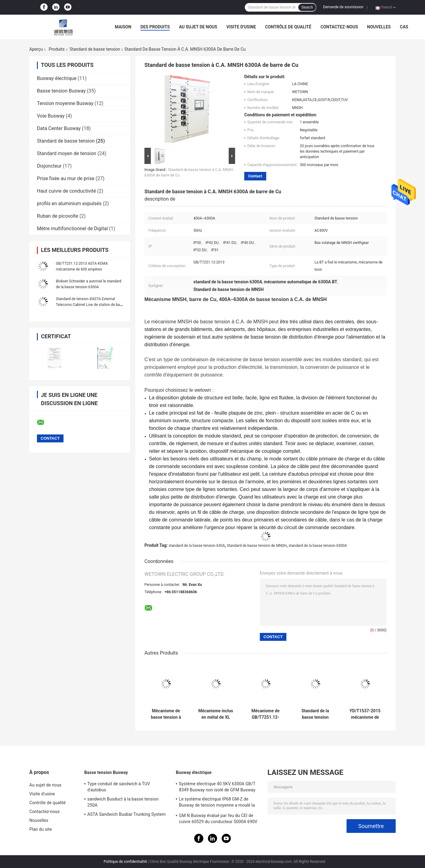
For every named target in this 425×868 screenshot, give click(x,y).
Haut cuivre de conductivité (66, 191)
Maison (123, 27)
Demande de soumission (343, 7)
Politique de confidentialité (125, 862)
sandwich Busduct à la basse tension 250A (123, 802)
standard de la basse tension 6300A (318, 546)
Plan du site (41, 829)
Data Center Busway (59, 128)
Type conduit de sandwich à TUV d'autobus (119, 787)
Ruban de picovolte (58, 216)
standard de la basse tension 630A (197, 546)
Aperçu (36, 49)
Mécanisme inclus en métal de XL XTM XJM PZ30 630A (216, 714)
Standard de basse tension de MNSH (257, 546)
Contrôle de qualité (288, 27)
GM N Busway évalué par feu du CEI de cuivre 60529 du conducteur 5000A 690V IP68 (218, 819)
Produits (57, 49)
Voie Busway (51, 116)
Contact (255, 176)
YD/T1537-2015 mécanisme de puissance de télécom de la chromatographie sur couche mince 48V (365, 714)
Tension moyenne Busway (65, 103)
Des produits (155, 27)
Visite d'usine (241, 27)
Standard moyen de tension (67, 153)
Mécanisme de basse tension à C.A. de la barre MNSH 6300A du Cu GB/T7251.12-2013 (166, 714)
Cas (404, 27)
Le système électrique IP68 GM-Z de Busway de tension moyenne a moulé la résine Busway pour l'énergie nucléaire (217, 803)
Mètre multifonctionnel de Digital (72, 229)
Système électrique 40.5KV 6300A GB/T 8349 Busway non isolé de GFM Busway (217, 787)
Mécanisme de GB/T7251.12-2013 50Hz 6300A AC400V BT (266, 714)
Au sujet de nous (198, 27)
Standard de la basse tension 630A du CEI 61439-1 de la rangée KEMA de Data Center (315, 714)
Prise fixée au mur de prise (66, 178)
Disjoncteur (49, 166)
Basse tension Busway (61, 91)
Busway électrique (57, 78)
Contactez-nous (339, 27)
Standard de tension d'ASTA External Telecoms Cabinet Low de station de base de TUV (90, 305)
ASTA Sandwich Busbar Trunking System (127, 814)
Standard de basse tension (95, 49)
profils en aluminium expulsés (69, 203)
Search (307, 7)
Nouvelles (379, 27)
